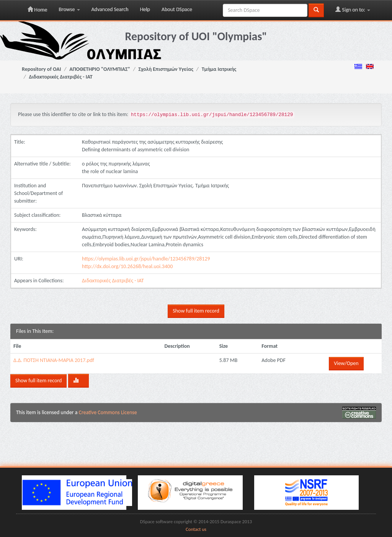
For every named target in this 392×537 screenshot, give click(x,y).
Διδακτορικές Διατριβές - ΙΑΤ (61, 77)
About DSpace (177, 9)
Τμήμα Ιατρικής (219, 69)
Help (145, 9)
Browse (69, 9)
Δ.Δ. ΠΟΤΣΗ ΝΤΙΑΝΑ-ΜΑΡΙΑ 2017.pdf (54, 360)
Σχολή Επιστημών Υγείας (166, 69)
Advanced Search (110, 9)
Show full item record (196, 311)
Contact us (196, 529)
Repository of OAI (41, 69)
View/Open (346, 363)
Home (37, 10)
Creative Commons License (108, 412)
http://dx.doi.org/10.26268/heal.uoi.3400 (127, 266)
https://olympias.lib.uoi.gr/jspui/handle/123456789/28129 (146, 259)
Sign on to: (353, 10)
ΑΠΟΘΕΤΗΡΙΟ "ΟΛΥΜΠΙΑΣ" (100, 69)
